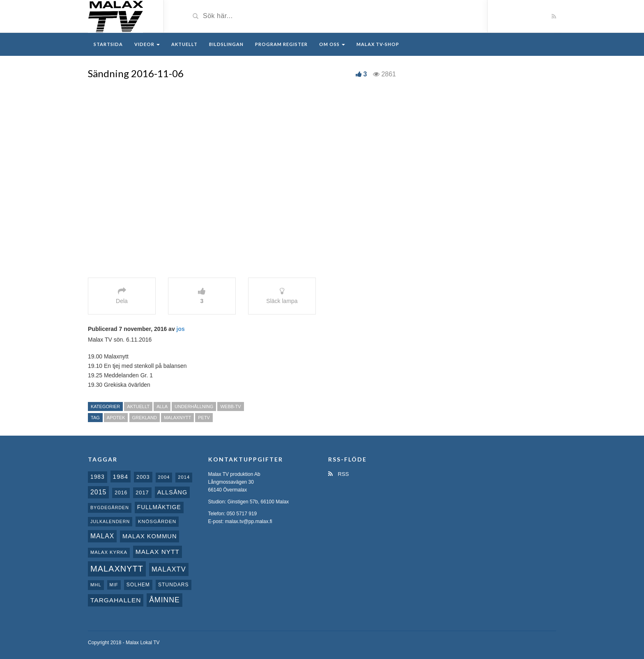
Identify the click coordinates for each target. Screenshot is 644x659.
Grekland (145, 418)
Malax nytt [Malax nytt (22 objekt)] (158, 552)
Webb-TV (230, 406)
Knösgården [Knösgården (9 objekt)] (157, 521)
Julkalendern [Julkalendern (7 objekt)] (110, 521)
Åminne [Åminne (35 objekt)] (164, 600)
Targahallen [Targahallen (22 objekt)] (116, 600)
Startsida (108, 44)
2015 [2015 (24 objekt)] (98, 492)
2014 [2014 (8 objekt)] (184, 477)
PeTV (204, 418)
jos (181, 329)
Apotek (116, 418)
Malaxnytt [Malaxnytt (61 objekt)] (117, 569)
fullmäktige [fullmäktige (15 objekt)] (159, 507)
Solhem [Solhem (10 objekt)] (138, 585)
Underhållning (194, 406)
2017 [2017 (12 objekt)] (142, 493)
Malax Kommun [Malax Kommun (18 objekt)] (149, 536)
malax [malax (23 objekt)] (102, 536)
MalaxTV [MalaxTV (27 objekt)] (169, 569)
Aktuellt (184, 44)
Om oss (332, 44)
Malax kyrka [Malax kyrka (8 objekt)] (109, 552)
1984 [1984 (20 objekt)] (121, 476)
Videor (147, 44)
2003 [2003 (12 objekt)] (143, 477)
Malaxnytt (177, 418)
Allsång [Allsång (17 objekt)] (172, 492)
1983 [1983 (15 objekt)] (98, 477)
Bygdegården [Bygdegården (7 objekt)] (110, 507)
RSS (338, 474)
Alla (162, 406)
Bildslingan (226, 44)
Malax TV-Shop (378, 44)
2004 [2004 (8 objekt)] (164, 477)
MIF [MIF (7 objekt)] (114, 585)
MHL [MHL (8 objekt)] (96, 585)
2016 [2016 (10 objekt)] (121, 493)
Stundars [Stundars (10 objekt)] (174, 585)
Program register (281, 44)
